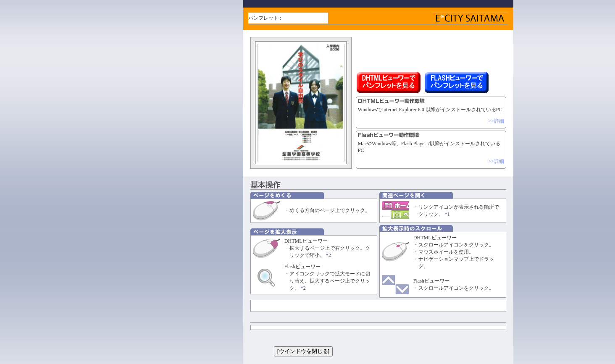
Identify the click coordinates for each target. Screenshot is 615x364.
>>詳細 (496, 121)
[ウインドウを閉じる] (303, 351)
